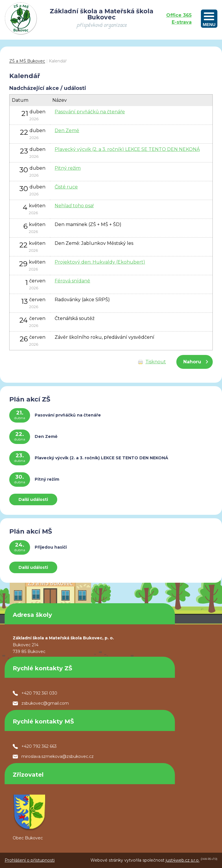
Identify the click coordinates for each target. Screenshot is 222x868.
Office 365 (179, 15)
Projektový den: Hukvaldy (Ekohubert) (100, 262)
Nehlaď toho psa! (74, 206)
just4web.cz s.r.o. (183, 860)
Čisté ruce (66, 187)
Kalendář (58, 61)
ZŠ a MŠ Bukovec (27, 61)
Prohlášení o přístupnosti (30, 860)
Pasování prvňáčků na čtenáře (90, 112)
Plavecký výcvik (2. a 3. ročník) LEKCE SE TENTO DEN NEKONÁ (127, 149)
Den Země (67, 131)
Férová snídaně (72, 281)
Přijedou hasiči (51, 547)
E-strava (182, 22)
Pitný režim (68, 168)
